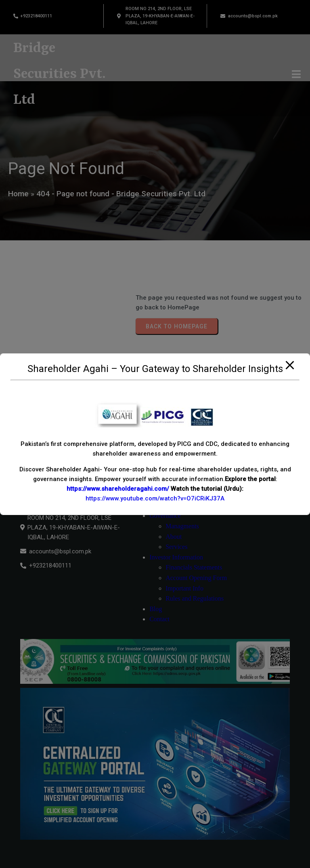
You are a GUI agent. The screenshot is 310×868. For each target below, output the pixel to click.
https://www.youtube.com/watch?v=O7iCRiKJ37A (155, 498)
